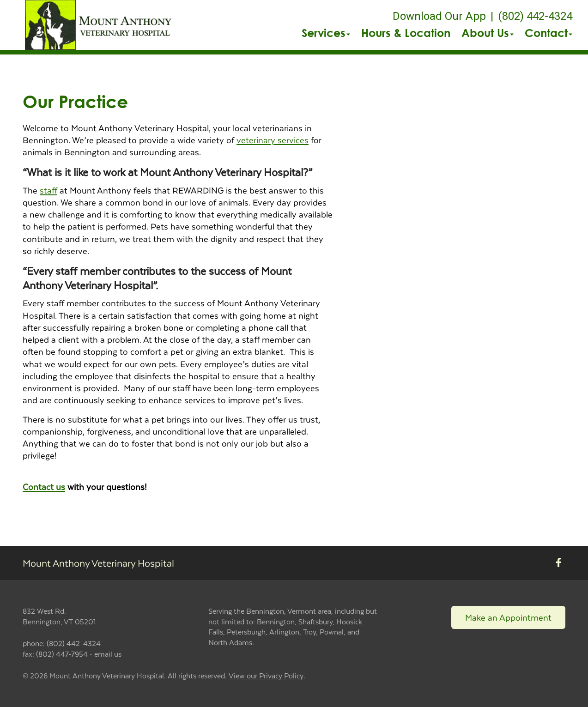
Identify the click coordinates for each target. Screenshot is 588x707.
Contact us (44, 486)
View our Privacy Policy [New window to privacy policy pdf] (266, 676)
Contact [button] (549, 33)
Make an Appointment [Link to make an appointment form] (508, 617)
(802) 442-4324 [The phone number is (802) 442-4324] (535, 16)
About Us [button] (488, 33)
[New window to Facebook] (559, 563)
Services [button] (326, 33)
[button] (100, 25)
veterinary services (273, 140)
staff (48, 190)
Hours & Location (406, 33)
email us (108, 654)
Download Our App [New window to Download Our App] (439, 16)
